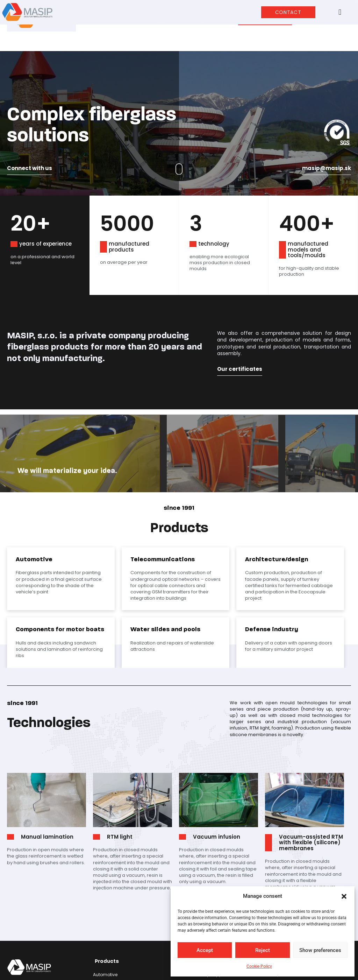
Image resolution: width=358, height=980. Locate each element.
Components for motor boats (124, 935)
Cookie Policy (259, 966)
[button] (344, 896)
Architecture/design (114, 927)
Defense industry (111, 950)
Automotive (105, 912)
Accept (205, 950)
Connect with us (30, 105)
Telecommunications (116, 919)
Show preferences (320, 950)
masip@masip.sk (327, 105)
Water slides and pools (118, 943)
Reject (263, 950)
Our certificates (240, 306)
